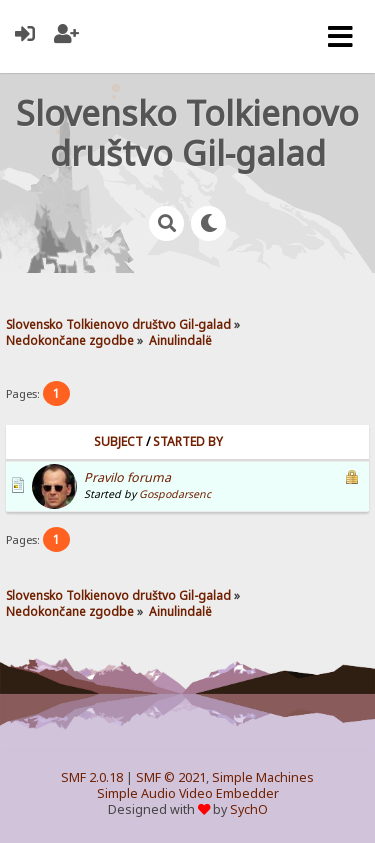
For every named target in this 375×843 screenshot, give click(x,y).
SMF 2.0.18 (92, 777)
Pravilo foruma (127, 477)
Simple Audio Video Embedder (188, 793)
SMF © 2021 (171, 777)
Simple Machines (263, 777)
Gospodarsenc (175, 494)
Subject (118, 441)
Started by (188, 441)
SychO (249, 809)
